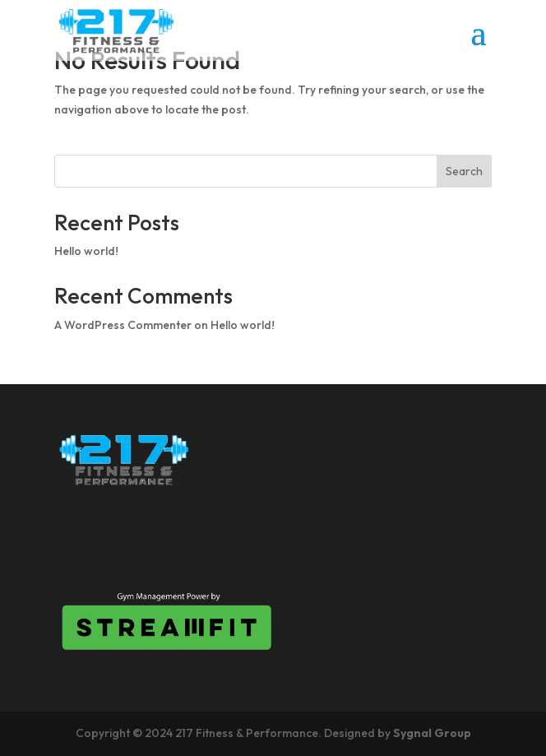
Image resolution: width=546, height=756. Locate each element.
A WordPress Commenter (123, 325)
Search (464, 171)
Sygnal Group (432, 733)
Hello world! (86, 251)
